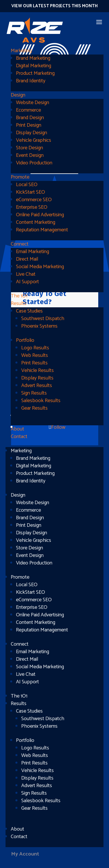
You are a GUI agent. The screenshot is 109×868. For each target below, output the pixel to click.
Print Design (29, 125)
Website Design (33, 103)
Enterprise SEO (32, 207)
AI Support (27, 282)
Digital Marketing (34, 66)
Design (18, 95)
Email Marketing (33, 252)
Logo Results (35, 348)
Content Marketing (36, 222)
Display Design (32, 133)
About (17, 429)
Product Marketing (35, 73)
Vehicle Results (37, 371)
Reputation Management (42, 230)
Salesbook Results (41, 401)
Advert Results (37, 386)
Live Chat (26, 274)
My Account (25, 854)
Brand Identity (31, 81)
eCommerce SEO (34, 200)
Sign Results (34, 393)
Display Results (37, 378)
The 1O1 (19, 296)
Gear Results (34, 408)
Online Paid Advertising (40, 215)
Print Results (34, 363)
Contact (19, 437)
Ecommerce (28, 110)
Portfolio (25, 340)
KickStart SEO (31, 192)
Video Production (34, 163)
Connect (20, 244)
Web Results (35, 355)
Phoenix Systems (39, 326)
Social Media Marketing (40, 267)
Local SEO (27, 185)
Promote (20, 177)
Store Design (30, 148)
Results (19, 304)
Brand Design (30, 118)
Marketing (21, 51)
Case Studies (29, 311)
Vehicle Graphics (34, 140)
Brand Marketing (33, 58)
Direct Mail (27, 259)
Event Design (30, 155)
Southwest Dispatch (43, 319)
